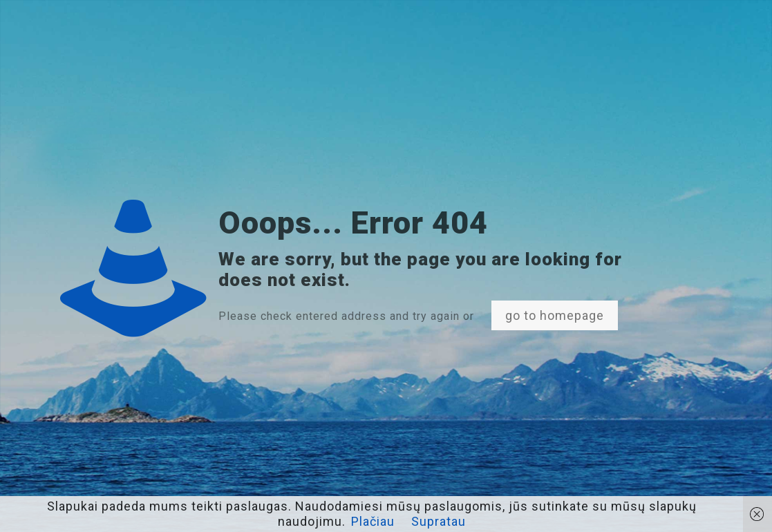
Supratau (439, 521)
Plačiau (373, 521)
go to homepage (555, 315)
